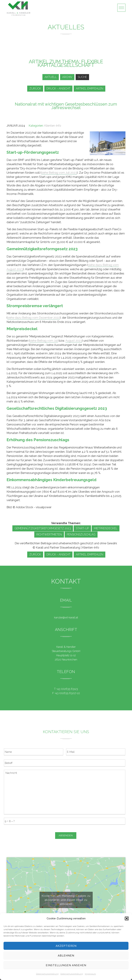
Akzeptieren (66, 946)
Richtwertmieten (49, 534)
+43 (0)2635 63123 (67, 689)
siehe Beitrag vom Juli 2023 (59, 173)
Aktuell (51, 77)
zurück (35, 89)
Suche (82, 77)
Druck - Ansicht (58, 89)
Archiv (67, 77)
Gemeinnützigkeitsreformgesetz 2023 (43, 528)
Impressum (90, 974)
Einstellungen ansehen (66, 965)
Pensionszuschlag (81, 534)
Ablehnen (66, 956)
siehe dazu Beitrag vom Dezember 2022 (34, 318)
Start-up (82, 528)
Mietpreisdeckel (106, 528)
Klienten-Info (53, 126)
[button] (127, 918)
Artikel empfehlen (90, 89)
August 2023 (74, 341)
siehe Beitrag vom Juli (44, 341)
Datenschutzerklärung (47, 974)
